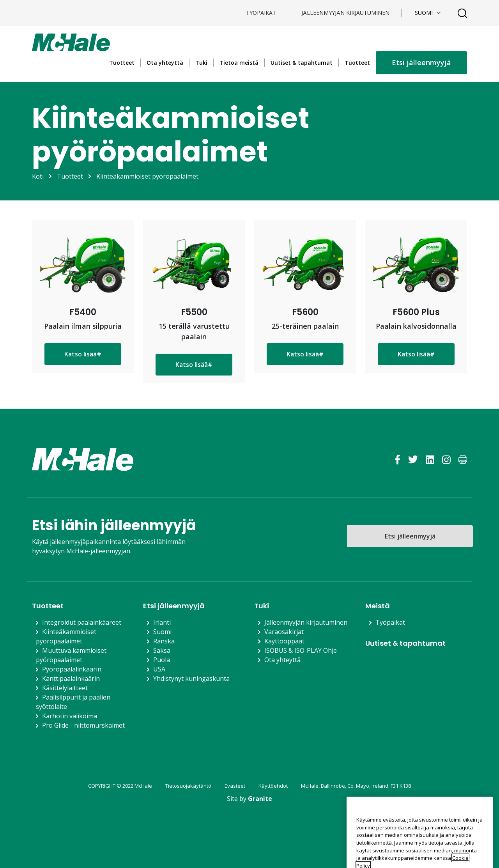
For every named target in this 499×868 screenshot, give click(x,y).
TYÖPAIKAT (261, 13)
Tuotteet (122, 63)
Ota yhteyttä (165, 63)
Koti (38, 176)
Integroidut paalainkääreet (82, 622)
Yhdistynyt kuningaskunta (191, 678)
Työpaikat (390, 622)
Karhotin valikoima (70, 716)
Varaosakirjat (284, 632)
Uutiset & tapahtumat (302, 63)
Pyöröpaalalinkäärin (72, 669)
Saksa (162, 650)
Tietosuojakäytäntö (188, 786)
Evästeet (235, 786)
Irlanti (162, 622)
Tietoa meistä (239, 63)
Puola (162, 660)
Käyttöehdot (273, 786)
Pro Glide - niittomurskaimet (83, 725)
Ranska (164, 641)
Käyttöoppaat (284, 641)
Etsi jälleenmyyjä (421, 62)
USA (159, 669)
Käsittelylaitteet (65, 688)
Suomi (162, 632)
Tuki (201, 63)
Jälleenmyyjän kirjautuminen (345, 13)
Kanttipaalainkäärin (71, 678)
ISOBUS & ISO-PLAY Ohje (301, 650)
